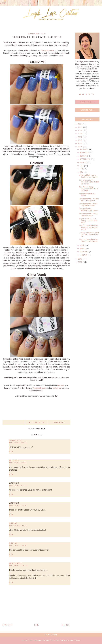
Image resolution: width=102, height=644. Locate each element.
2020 (81, 127)
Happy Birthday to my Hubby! (87, 195)
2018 (80, 134)
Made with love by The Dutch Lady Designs (63, 640)
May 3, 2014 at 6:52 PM (18, 443)
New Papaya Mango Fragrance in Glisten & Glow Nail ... (89, 189)
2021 (80, 124)
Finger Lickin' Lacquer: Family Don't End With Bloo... (88, 221)
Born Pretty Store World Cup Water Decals (88, 205)
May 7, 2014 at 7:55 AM (18, 546)
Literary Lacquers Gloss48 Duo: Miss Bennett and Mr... (89, 234)
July (82, 166)
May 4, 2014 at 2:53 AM (18, 485)
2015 (80, 143)
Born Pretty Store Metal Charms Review (88, 215)
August (84, 162)
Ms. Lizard (14, 460)
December (85, 149)
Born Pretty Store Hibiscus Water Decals (89, 210)
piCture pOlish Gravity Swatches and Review (88, 176)
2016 (80, 140)
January (84, 255)
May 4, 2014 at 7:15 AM (18, 505)
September (85, 159)
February (84, 252)
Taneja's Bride (16, 440)
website (61, 385)
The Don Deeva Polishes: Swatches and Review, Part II (89, 227)
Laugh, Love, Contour (36, 640)
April (83, 245)
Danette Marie (16, 563)
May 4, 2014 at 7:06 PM (18, 526)
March (83, 248)
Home (37, 625)
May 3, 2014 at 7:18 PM (18, 463)
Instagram (57, 388)
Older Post (65, 625)
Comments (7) (59, 422)
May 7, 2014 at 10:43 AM (18, 566)
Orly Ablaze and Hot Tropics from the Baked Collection (89, 182)
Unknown (13, 523)
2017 (80, 137)
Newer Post (8, 625)
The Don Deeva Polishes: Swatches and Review (89, 240)
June (82, 169)
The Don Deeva (47, 50)
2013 (80, 259)
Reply (11, 451)
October (84, 156)
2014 (80, 147)
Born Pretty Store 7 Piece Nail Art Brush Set (89, 200)
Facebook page (40, 388)
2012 (80, 262)
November (85, 153)
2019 (80, 131)
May (82, 172)
